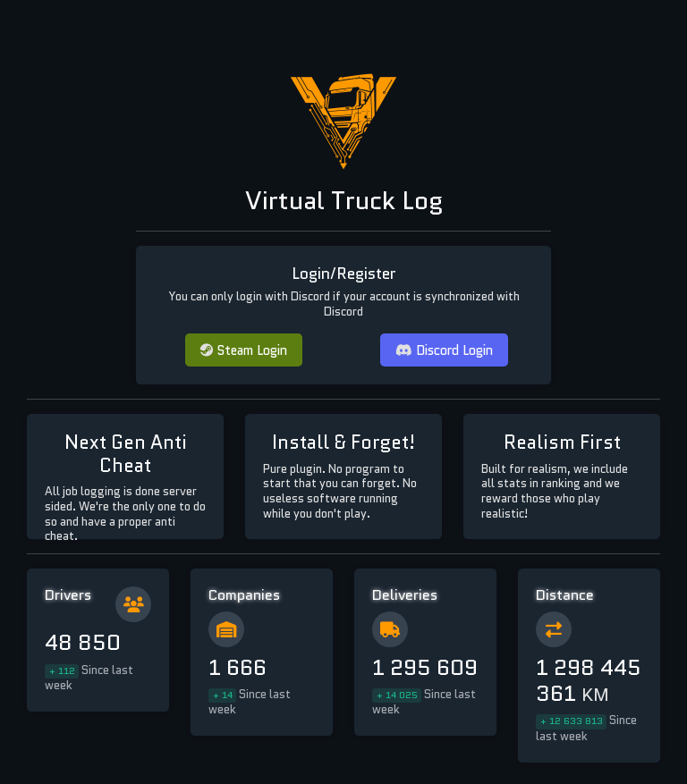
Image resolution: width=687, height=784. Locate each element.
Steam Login (244, 350)
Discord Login (444, 350)
